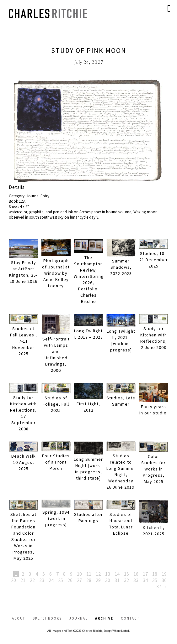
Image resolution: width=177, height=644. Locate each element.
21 (23, 580)
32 (126, 580)
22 (32, 580)
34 (145, 580)
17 (145, 574)
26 (70, 580)
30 (108, 580)
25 (61, 580)
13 (108, 574)
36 (164, 580)
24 (51, 580)
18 (155, 574)
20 (13, 580)
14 (117, 574)
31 (117, 580)
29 (98, 580)
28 (89, 580)
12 (98, 574)
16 (136, 574)
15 (126, 574)
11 (89, 574)
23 (42, 580)
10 (79, 574)
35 (155, 580)
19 (164, 574)
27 (79, 580)
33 (136, 580)
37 (159, 586)
